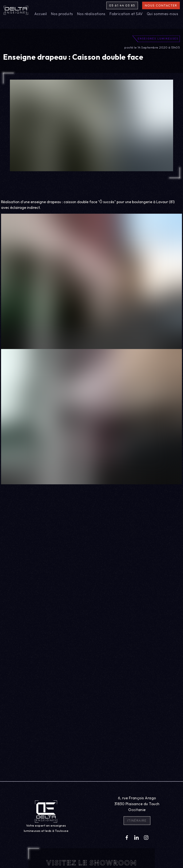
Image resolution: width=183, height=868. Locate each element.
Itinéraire (137, 820)
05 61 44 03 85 (122, 5)
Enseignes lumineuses (158, 39)
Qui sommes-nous (163, 14)
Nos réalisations (91, 14)
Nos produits (62, 14)
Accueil (41, 14)
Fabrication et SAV (126, 14)
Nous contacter (161, 5)
